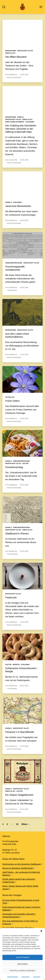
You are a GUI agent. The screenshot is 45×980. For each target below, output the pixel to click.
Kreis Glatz (10, 53)
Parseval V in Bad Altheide (20, 732)
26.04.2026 (24, 220)
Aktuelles (10, 397)
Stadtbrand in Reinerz (17, 533)
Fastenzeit (11, 597)
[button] (41, 931)
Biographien (11, 51)
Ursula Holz (13, 160)
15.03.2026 (24, 622)
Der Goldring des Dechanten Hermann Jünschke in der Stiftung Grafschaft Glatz (21, 129)
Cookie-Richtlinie (12, 977)
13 (17, 824)
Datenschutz (26, 977)
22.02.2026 (24, 809)
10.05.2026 (24, 75)
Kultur (25, 463)
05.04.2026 (24, 418)
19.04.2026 (24, 287)
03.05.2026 (24, 160)
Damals (21, 117)
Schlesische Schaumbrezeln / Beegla (21, 670)
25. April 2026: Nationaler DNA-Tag (18, 928)
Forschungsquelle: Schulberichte (15, 268)
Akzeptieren (23, 957)
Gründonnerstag (14, 467)
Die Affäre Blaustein (16, 57)
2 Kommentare (12, 554)
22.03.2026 (24, 551)
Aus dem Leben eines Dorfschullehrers (17, 335)
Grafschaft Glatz (25, 51)
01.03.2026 (24, 746)
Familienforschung (14, 263)
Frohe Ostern (12, 401)
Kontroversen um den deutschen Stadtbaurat (22, 864)
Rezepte (16, 665)
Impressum (37, 977)
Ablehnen (22, 964)
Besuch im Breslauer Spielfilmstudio (19, 868)
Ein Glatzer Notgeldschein (19, 795)
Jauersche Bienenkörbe (18, 206)
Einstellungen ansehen (22, 971)
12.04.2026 (24, 355)
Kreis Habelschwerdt (15, 122)
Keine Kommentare (14, 77)
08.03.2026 (24, 686)
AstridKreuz (13, 75)
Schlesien (30, 122)
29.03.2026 (24, 485)
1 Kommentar (12, 290)
